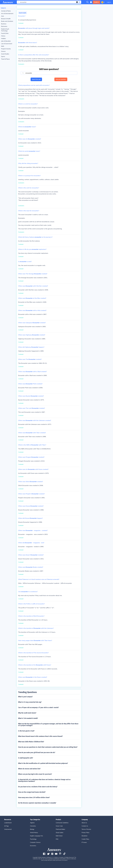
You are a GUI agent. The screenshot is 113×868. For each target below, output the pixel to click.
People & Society (6, 49)
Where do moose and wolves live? (29, 769)
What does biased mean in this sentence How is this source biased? (40, 736)
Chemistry (33, 826)
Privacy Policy (85, 833)
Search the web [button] (36, 79)
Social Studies (5, 54)
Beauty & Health (6, 19)
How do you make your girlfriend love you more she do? (37, 752)
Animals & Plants (6, 11)
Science (3, 51)
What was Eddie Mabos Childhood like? (31, 742)
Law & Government (7, 44)
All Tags (6, 826)
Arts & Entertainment (7, 14)
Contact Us (85, 826)
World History (34, 833)
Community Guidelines (62, 823)
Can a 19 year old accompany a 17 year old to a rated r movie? (38, 707)
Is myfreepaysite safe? (26, 758)
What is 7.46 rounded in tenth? (28, 718)
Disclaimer (85, 836)
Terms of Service (86, 829)
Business (4, 24)
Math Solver (59, 836)
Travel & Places (5, 59)
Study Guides (60, 833)
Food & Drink (5, 33)
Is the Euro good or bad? (26, 731)
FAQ (57, 839)
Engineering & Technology (5, 30)
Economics (33, 846)
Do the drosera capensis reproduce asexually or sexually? (37, 803)
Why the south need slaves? (27, 713)
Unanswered (8, 829)
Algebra (32, 823)
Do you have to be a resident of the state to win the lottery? (38, 787)
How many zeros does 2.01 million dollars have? (34, 797)
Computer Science (35, 842)
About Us (84, 823)
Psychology (33, 839)
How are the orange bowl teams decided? (32, 792)
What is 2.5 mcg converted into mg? (30, 702)
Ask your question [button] (61, 79)
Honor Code (59, 826)
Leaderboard (8, 823)
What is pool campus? (25, 697)
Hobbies (3, 39)
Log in (109, 2)
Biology (32, 829)
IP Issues (84, 842)
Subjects (3, 8)
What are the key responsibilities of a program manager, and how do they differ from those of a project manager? (48, 725)
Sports (3, 57)
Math (3, 46)
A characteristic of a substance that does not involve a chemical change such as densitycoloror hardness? (44, 780)
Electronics (4, 26)
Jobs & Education (6, 41)
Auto (3, 16)
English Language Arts (36, 836)
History (3, 36)
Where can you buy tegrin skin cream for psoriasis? (35, 774)
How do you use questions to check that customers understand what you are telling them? (48, 747)
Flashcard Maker (60, 829)
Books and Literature (7, 21)
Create (96, 2)
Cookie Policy (85, 839)
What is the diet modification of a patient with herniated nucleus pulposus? (43, 763)
